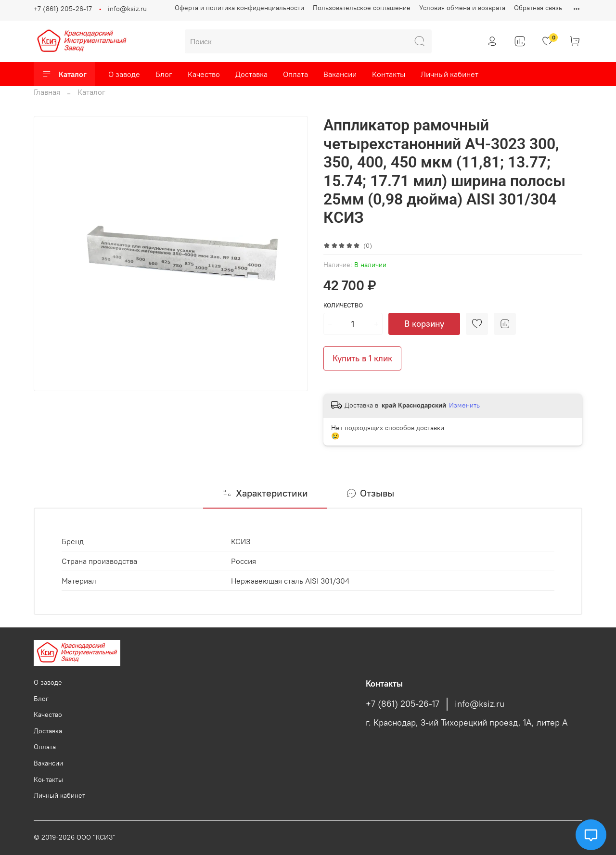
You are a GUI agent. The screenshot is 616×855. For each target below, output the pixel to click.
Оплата (295, 74)
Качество (204, 74)
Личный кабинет (449, 74)
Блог (164, 74)
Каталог (64, 74)
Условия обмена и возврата (462, 8)
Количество (343, 305)
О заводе (124, 74)
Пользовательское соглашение (362, 8)
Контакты (389, 74)
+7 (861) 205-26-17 (63, 9)
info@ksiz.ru (127, 9)
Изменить (464, 405)
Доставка (251, 74)
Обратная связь (538, 8)
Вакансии (340, 74)
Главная (47, 92)
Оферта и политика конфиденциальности (239, 8)
